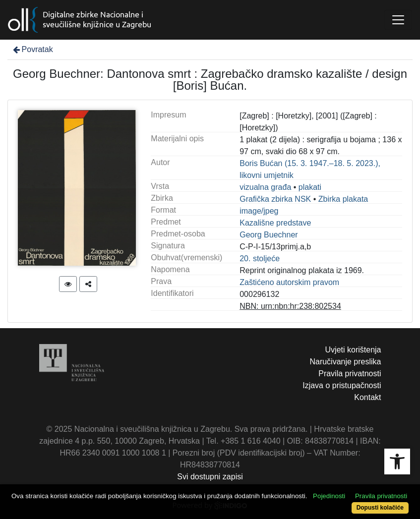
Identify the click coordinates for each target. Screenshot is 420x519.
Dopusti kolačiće (380, 508)
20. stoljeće (260, 259)
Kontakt (367, 397)
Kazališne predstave (275, 223)
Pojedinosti (329, 496)
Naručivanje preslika (345, 362)
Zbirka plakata (343, 199)
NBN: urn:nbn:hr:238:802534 (290, 306)
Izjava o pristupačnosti (342, 385)
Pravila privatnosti (350, 374)
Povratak (32, 49)
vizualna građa (265, 187)
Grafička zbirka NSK (275, 199)
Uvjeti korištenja (353, 350)
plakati (310, 187)
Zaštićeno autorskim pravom (289, 282)
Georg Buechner (269, 235)
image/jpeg (259, 211)
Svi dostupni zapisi (210, 477)
